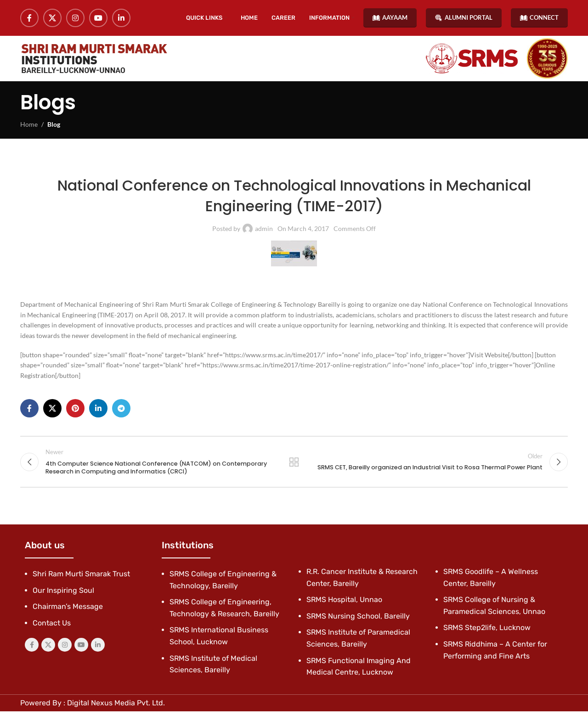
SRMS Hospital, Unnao (344, 604)
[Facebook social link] (29, 18)
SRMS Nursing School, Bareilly (358, 620)
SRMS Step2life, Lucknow (487, 632)
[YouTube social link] (98, 18)
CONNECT (539, 18)
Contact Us (52, 627)
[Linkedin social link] (121, 18)
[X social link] (52, 18)
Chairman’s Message (68, 611)
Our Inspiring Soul (63, 594)
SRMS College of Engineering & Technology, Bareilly (336, 166)
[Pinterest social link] (75, 411)
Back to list (294, 465)
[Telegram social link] (121, 411)
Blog (54, 127)
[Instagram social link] (75, 18)
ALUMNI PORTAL (464, 18)
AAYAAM (390, 18)
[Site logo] (94, 60)
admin (264, 232)
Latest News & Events (223, 166)
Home (29, 127)
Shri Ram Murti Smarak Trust (81, 578)
